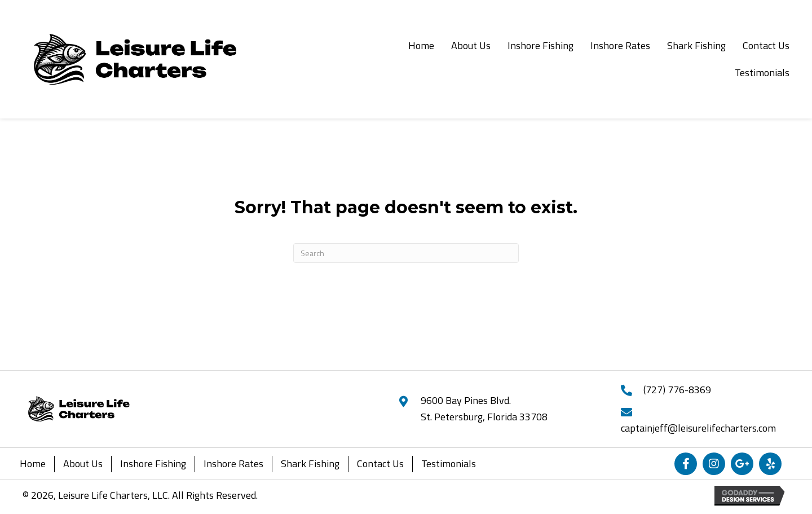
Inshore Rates (233, 464)
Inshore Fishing (153, 464)
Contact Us (380, 464)
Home (33, 464)
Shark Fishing (310, 464)
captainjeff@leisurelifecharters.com (698, 428)
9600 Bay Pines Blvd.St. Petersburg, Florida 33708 (484, 408)
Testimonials (449, 464)
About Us (83, 464)
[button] (686, 464)
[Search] (406, 253)
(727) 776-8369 (677, 390)
